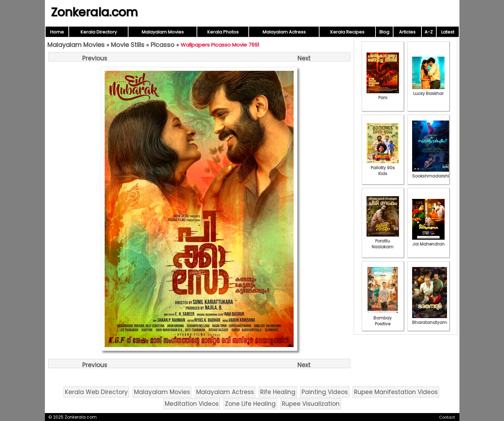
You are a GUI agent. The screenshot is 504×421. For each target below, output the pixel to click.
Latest (448, 32)
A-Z (429, 32)
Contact (447, 417)
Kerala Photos (223, 32)
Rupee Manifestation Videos (396, 392)
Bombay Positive (383, 318)
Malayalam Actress (284, 32)
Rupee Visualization (311, 404)
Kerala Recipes (347, 32)
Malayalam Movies (163, 32)
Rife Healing (278, 392)
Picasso (163, 45)
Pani (383, 95)
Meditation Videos (192, 404)
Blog (384, 32)
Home (57, 32)
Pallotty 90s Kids (383, 168)
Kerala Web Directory (96, 392)
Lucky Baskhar (428, 90)
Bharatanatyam (430, 319)
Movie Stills (128, 45)
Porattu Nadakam (383, 241)
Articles (407, 32)
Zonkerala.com (94, 12)
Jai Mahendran (428, 241)
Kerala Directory (99, 32)
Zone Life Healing (250, 404)
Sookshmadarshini (432, 173)
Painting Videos (325, 392)
